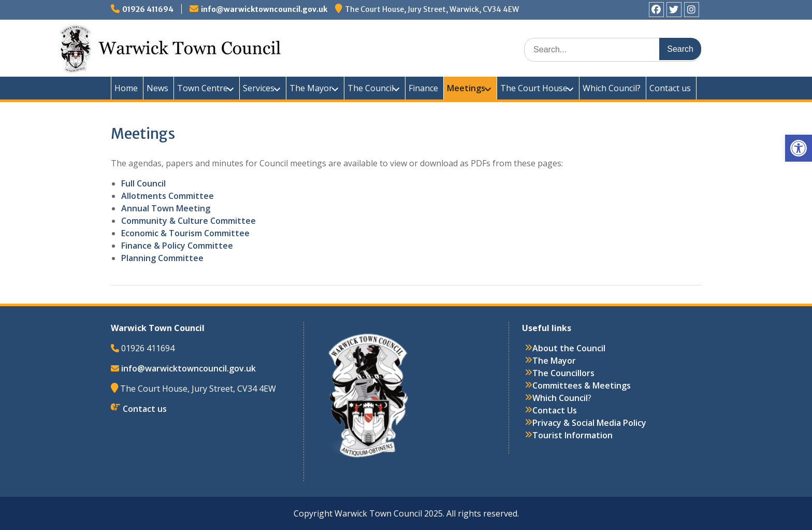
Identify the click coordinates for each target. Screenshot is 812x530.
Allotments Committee (168, 196)
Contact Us (555, 410)
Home (126, 88)
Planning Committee (162, 258)
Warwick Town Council (297, 47)
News (157, 88)
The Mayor (311, 88)
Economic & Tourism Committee (185, 233)
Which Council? (612, 88)
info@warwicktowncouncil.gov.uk (264, 9)
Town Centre (202, 88)
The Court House (534, 88)
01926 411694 (148, 9)
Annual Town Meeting (166, 208)
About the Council (569, 348)
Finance (423, 88)
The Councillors (563, 373)
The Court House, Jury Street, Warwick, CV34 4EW (432, 9)
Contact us (670, 88)
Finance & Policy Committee (177, 246)
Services (259, 88)
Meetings (466, 88)
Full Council (143, 183)
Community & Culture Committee (189, 221)
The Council (371, 88)
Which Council (560, 398)
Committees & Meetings (582, 385)
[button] (799, 148)
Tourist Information (572, 435)
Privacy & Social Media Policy (589, 423)
